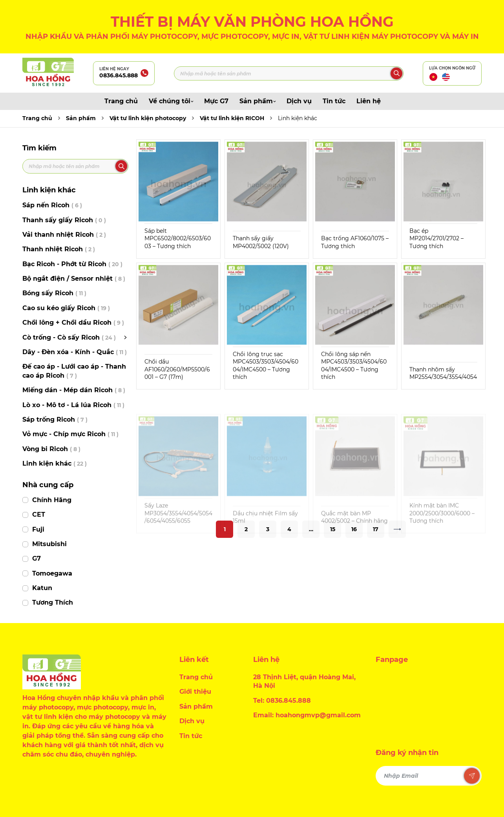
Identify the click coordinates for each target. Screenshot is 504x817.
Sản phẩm (257, 101)
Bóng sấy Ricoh (54, 293)
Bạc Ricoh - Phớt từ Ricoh (72, 264)
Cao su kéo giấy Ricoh (66, 308)
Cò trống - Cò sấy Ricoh (69, 337)
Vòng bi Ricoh (51, 449)
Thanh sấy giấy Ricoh (64, 220)
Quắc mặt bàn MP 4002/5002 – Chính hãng (354, 535)
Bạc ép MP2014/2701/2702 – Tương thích (436, 239)
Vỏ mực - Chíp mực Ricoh (70, 434)
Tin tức (334, 101)
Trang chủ (121, 101)
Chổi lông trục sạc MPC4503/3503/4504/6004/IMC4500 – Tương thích (266, 366)
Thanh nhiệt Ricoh (59, 249)
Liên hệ (369, 101)
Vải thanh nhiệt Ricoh (64, 235)
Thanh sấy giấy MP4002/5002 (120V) (261, 242)
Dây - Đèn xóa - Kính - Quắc (75, 352)
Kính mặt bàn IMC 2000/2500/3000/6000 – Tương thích (442, 531)
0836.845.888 (119, 75)
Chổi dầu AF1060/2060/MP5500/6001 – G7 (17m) (177, 369)
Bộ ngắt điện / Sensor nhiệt (74, 279)
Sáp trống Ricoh (55, 419)
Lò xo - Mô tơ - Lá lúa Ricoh (73, 405)
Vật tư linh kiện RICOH (232, 118)
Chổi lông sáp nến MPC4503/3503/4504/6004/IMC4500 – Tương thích (354, 366)
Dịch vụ (299, 101)
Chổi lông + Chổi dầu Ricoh (73, 323)
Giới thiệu (195, 692)
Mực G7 (216, 101)
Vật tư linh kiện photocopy (148, 118)
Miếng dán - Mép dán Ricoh (74, 390)
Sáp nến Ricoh (52, 205)
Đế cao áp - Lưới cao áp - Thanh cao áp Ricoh (74, 371)
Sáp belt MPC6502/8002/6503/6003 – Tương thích (178, 239)
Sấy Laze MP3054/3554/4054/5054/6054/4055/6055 (178, 531)
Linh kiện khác (298, 118)
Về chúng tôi (171, 101)
